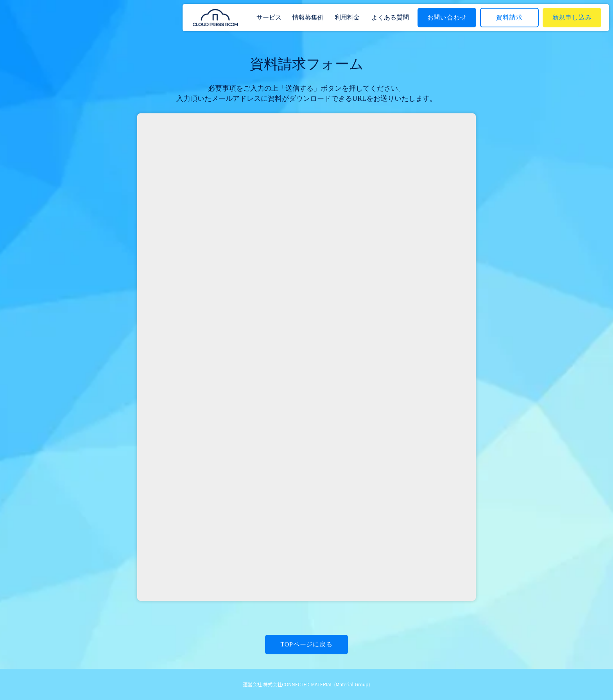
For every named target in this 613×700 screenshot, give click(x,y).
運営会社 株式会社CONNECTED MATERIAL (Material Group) (307, 684)
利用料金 (347, 17)
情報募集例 (308, 17)
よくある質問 (390, 17)
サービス (269, 17)
